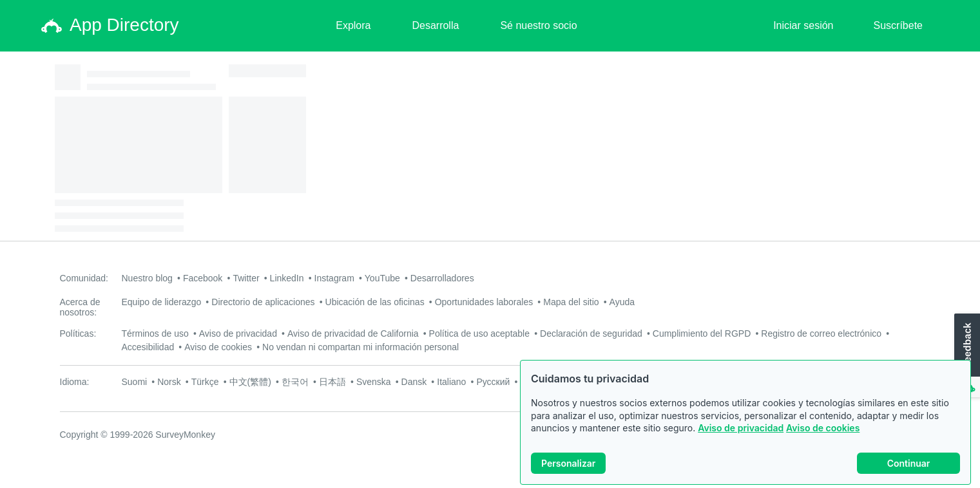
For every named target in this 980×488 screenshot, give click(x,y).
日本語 (332, 382)
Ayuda (622, 302)
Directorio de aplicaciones (263, 302)
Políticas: (78, 333)
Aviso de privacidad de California (353, 333)
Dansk (414, 382)
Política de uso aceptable (479, 333)
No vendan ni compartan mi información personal (360, 347)
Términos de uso (155, 333)
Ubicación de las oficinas (375, 302)
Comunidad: (84, 278)
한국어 (295, 382)
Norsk (169, 382)
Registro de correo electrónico (821, 333)
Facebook (203, 278)
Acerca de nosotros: (80, 307)
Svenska (374, 382)
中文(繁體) (250, 382)
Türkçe (205, 382)
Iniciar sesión (803, 25)
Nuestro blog (147, 278)
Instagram (334, 278)
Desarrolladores (442, 278)
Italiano (451, 382)
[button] (966, 356)
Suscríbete (898, 25)
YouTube (382, 278)
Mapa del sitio (571, 302)
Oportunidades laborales (484, 302)
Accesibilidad (148, 347)
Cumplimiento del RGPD (702, 333)
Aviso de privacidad (741, 428)
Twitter (246, 278)
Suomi (135, 382)
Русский (493, 382)
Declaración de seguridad (591, 333)
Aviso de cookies (823, 428)
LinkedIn (287, 278)
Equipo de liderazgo (162, 302)
